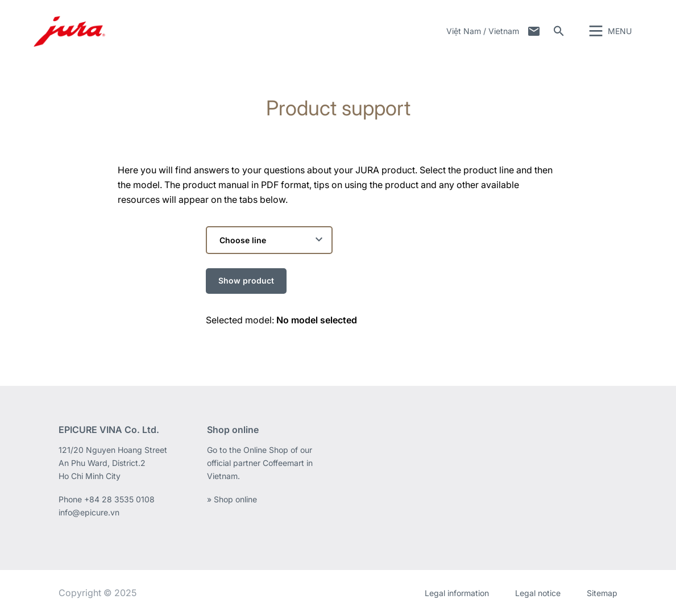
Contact (534, 31)
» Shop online (232, 499)
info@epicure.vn (89, 512)
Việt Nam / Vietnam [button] (483, 31)
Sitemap (602, 593)
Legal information (457, 593)
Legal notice (538, 593)
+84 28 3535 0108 (119, 499)
